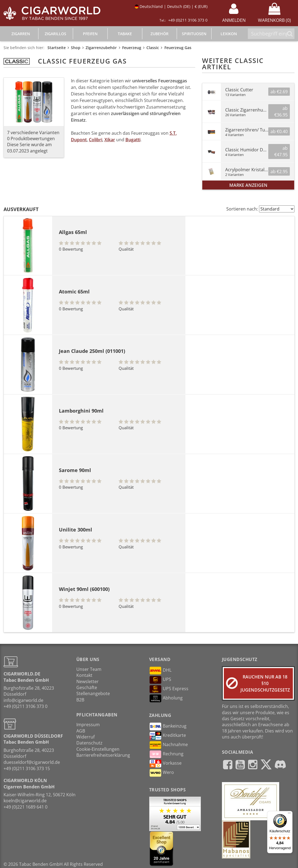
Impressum (88, 725)
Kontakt (84, 675)
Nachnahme (168, 745)
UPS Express (169, 689)
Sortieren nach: (242, 209)
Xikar (110, 140)
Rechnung (166, 754)
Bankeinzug (168, 726)
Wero (162, 773)
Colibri (96, 140)
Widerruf (85, 737)
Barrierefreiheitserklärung (103, 755)
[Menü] (289, 814)
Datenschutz (89, 743)
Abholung (166, 698)
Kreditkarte (168, 736)
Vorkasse (165, 764)
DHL (160, 671)
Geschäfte (87, 687)
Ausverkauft (21, 209)
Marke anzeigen (248, 185)
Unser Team (89, 669)
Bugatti (133, 140)
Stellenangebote (93, 693)
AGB (81, 731)
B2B (80, 700)
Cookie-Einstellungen (98, 749)
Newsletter (88, 681)
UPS (160, 680)
